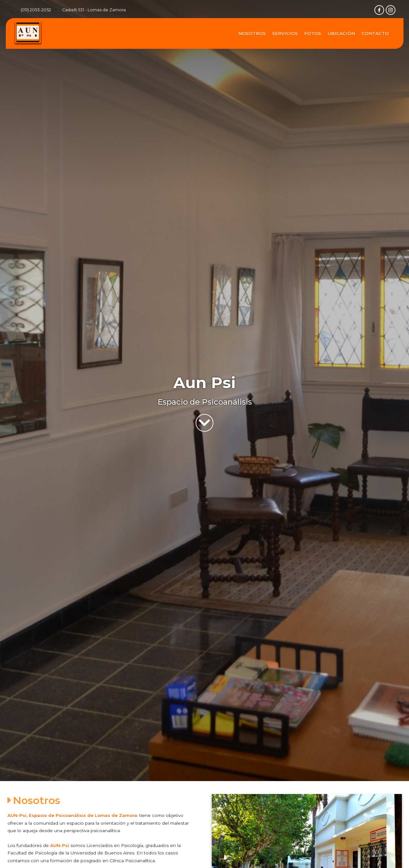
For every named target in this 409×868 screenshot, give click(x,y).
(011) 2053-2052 (36, 10)
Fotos (313, 33)
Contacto (375, 33)
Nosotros (252, 33)
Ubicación (341, 33)
